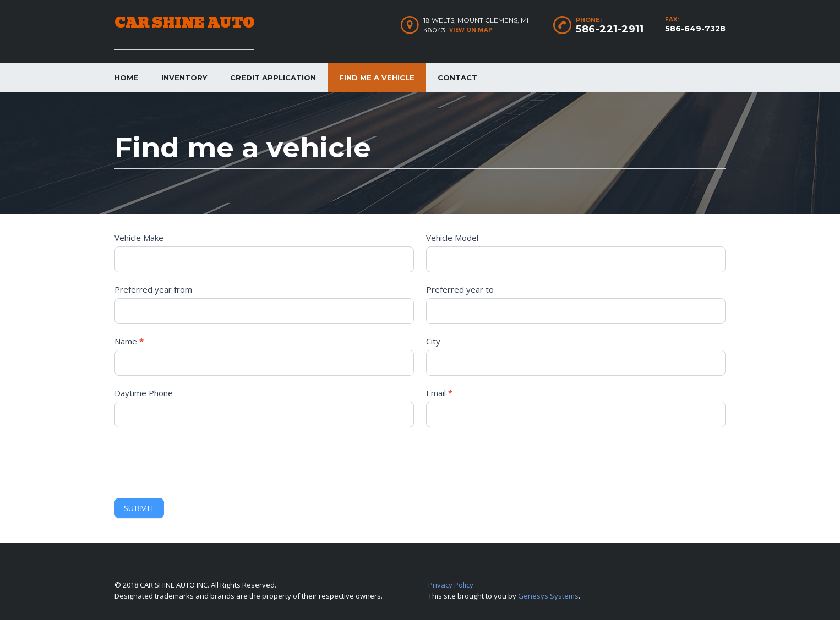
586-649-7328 (695, 29)
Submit (139, 508)
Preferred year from (153, 289)
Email (439, 393)
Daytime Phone (144, 393)
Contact (457, 78)
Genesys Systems (548, 596)
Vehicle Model (452, 238)
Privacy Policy (451, 585)
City (433, 341)
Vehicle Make (139, 238)
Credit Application (273, 78)
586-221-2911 (610, 29)
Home (126, 78)
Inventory (184, 78)
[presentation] (198, 460)
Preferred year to (460, 289)
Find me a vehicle (377, 78)
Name (129, 341)
